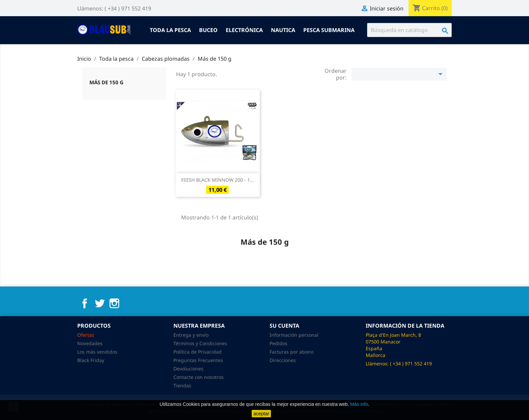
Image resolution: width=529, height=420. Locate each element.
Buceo (208, 30)
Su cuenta (284, 326)
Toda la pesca (170, 30)
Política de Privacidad (198, 352)
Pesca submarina (329, 30)
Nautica (283, 30)
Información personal (294, 335)
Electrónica (244, 30)
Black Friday (91, 360)
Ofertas (86, 335)
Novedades (90, 343)
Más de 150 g (106, 82)
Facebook (85, 303)
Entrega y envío (191, 335)
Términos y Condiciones (200, 343)
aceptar (261, 414)
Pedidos (279, 343)
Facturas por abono (291, 352)
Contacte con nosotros (199, 377)
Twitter (100, 303)
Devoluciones (188, 369)
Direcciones (283, 360)
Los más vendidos (97, 352)
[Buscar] (409, 30)
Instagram (114, 303)
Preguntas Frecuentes (198, 360)
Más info (359, 404)
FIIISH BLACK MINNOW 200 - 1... (218, 180)
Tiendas (182, 385)
